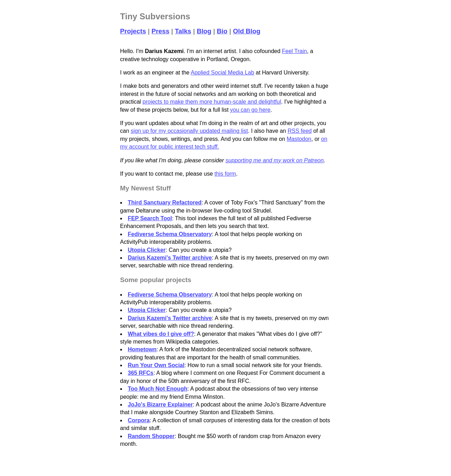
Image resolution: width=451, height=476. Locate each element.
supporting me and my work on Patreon (275, 160)
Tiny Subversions (155, 16)
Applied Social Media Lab (223, 73)
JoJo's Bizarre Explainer (160, 405)
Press (160, 31)
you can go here (250, 110)
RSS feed (299, 131)
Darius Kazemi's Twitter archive (170, 258)
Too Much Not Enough (158, 389)
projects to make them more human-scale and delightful (212, 102)
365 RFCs (141, 373)
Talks (183, 31)
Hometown (142, 349)
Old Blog (247, 31)
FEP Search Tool (150, 218)
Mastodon (299, 139)
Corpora (139, 420)
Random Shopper (151, 436)
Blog (204, 31)
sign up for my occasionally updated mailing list (189, 131)
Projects (133, 31)
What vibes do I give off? (161, 334)
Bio (222, 31)
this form (225, 174)
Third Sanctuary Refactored (165, 203)
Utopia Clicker (147, 250)
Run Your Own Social (156, 365)
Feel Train (294, 51)
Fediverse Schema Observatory (170, 234)
